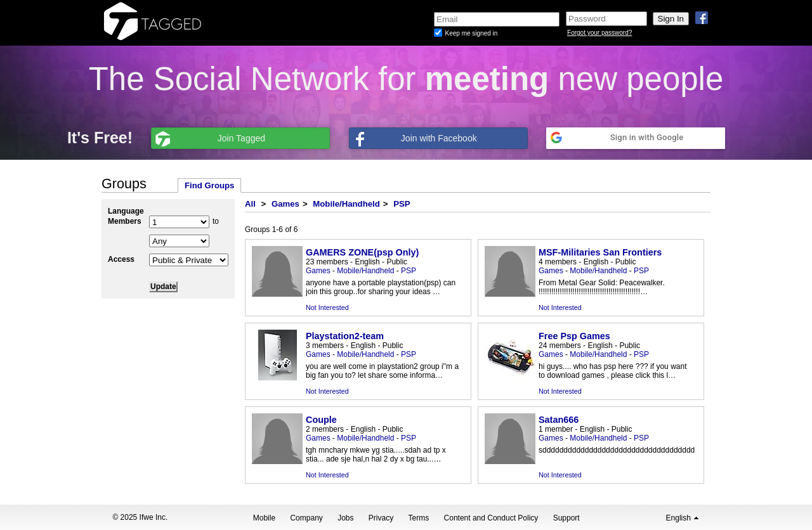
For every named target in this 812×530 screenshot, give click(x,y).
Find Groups (209, 185)
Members (125, 221)
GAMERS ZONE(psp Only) (362, 252)
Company (306, 518)
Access (121, 259)
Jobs (345, 518)
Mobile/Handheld (346, 204)
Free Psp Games (574, 336)
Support (566, 518)
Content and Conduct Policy (491, 518)
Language (126, 211)
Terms (419, 518)
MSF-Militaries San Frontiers (600, 252)
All (250, 204)
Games (285, 204)
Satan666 (559, 420)
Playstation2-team (345, 336)
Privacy (381, 518)
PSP (402, 204)
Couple (321, 420)
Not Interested (327, 307)
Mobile (264, 518)
